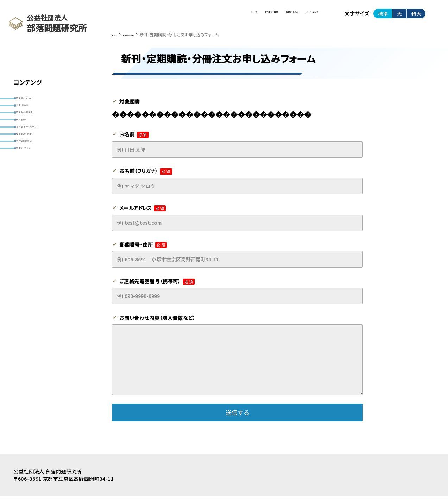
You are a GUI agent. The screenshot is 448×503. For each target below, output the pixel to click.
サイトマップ (300, 17)
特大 (416, 17)
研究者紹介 (32, 143)
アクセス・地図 (204, 17)
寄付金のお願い (36, 184)
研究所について (36, 102)
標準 (383, 17)
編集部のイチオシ (38, 170)
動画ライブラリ (35, 198)
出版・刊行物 (33, 115)
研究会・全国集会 (38, 129)
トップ (164, 17)
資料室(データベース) (43, 157)
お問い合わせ (253, 17)
